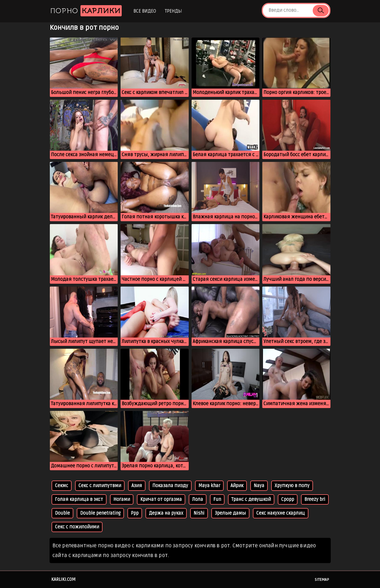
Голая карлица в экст (79, 499)
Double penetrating (100, 513)
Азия (137, 486)
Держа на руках (166, 513)
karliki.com (63, 579)
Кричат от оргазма (161, 499)
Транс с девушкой (251, 499)
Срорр (288, 499)
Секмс (62, 486)
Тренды (173, 11)
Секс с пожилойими (77, 527)
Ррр (135, 513)
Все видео (145, 11)
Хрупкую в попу (292, 486)
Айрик (237, 486)
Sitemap (322, 580)
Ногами (122, 499)
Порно (86, 11)
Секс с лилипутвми (100, 486)
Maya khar (209, 486)
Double (62, 513)
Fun (217, 499)
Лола (198, 499)
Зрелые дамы (230, 513)
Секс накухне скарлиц (281, 513)
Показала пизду (170, 486)
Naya (259, 486)
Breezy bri (315, 499)
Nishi (199, 513)
